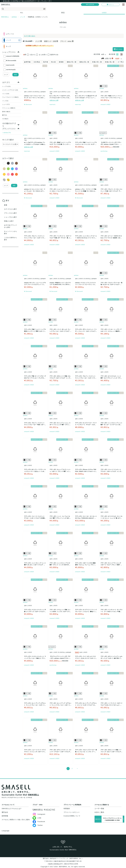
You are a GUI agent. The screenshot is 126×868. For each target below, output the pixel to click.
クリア (6, 75)
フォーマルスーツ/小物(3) (10, 97)
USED (104, 13)
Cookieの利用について (72, 816)
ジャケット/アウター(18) (10, 90)
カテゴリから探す (10, 209)
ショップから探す (10, 217)
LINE (37, 818)
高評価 (46, 62)
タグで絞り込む (30, 36)
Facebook (39, 822)
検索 (16, 75)
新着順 (61, 62)
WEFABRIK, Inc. (65, 867)
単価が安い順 (97, 62)
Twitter (38, 825)
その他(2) (5, 119)
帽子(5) (5, 115)
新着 (6, 205)
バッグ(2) (5, 101)
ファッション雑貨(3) (9, 108)
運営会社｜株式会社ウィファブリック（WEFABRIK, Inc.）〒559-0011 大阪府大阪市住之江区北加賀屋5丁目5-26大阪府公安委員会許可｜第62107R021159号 (63, 861)
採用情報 (5, 816)
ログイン (111, 5)
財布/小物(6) (6, 112)
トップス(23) (6, 86)
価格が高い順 (84, 62)
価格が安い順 (72, 62)
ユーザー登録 (99, 809)
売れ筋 (53, 62)
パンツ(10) (6, 94)
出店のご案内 (99, 812)
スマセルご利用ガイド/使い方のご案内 (16, 820)
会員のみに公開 (54, 100)
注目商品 (37, 62)
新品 (63, 13)
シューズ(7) (6, 104)
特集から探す (9, 221)
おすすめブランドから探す (10, 226)
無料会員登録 (90, 4)
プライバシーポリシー (72, 812)
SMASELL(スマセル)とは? (12, 809)
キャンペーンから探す (10, 232)
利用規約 (67, 809)
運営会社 (5, 812)
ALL (22, 13)
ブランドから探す (10, 213)
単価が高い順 (110, 62)
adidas (25, 88)
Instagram (39, 814)
